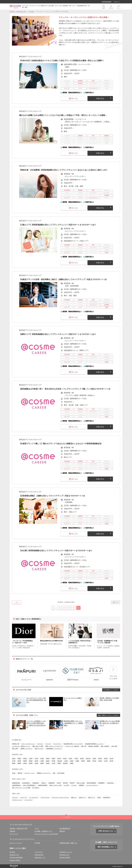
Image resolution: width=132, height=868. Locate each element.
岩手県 (36, 758)
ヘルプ (37, 828)
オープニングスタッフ (92, 785)
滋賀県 (48, 761)
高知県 (25, 763)
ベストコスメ (39, 852)
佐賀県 (36, 763)
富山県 (111, 758)
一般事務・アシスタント (26, 749)
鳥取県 (83, 761)
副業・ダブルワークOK (55, 785)
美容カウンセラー (39, 749)
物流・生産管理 (105, 746)
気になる (75, 98)
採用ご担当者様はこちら (106, 847)
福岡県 (31, 763)
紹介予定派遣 (61, 773)
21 (78, 608)
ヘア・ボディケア (34, 797)
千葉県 (76, 758)
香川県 (111, 761)
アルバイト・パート (30, 773)
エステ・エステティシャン (28, 744)
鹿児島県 (65, 763)
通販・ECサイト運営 (38, 746)
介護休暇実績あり (17, 785)
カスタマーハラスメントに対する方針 (46, 834)
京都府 (72, 761)
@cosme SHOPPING (16, 858)
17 (59, 608)
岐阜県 (36, 761)
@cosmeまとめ (64, 855)
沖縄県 (72, 763)
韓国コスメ (74, 797)
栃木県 (59, 758)
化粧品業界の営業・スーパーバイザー (73, 744)
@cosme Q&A (39, 855)
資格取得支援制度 (43, 785)
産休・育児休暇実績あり (30, 785)
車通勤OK (82, 785)
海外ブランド (92, 797)
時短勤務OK (101, 783)
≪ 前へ (16, 602)
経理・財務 (15, 749)
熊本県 (48, 763)
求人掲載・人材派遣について (44, 831)
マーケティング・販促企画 (72, 746)
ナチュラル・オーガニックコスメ (60, 797)
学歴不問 (72, 783)
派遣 (54, 773)
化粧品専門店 (107, 797)
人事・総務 (114, 746)
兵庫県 (77, 761)
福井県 (19, 761)
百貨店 (99, 797)
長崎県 (42, 763)
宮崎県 (59, 763)
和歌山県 (60, 761)
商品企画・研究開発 (94, 746)
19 (69, 608)
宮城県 (42, 758)
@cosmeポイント (40, 858)
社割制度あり (36, 783)
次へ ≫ (115, 602)
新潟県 (106, 758)
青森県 (19, 758)
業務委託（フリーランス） (44, 773)
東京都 (82, 758)
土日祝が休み (110, 783)
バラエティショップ (17, 800)
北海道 (14, 758)
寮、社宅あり (36, 788)
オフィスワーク (57, 744)
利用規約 (12, 831)
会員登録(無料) (106, 2)
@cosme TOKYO (15, 860)
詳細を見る (100, 98)
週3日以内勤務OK (91, 783)
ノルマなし (74, 785)
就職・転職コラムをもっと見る (107, 715)
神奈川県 (88, 758)
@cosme (12, 852)
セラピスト (40, 744)
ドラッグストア (28, 800)
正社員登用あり (26, 783)
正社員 (14, 773)
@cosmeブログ (15, 855)
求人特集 (37, 843)
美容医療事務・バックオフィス (54, 749)
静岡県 (25, 761)
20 (74, 608)
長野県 (100, 758)
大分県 (53, 763)
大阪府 (66, 761)
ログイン (117, 2)
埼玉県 (65, 758)
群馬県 (53, 758)
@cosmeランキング (66, 852)
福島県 (48, 758)
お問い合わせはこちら (106, 831)
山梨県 (94, 758)
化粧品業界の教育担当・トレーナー (94, 744)
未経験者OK (51, 783)
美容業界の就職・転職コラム (68, 843)
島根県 (89, 761)
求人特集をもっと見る (110, 690)
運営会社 (62, 831)
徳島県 (14, 763)
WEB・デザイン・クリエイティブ (54, 746)
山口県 (106, 761)
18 (64, 608)
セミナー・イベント (16, 843)
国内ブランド (83, 797)
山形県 (31, 758)
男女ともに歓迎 (81, 783)
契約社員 (20, 773)
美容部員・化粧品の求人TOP (19, 828)
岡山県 (94, 761)
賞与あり (44, 783)
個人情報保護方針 (65, 828)
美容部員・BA (16, 744)
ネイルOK (66, 785)
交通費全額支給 (16, 783)
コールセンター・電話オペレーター (21, 746)
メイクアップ (23, 797)
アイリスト (48, 744)
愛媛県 (19, 763)
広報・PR (84, 746)
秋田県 (25, 758)
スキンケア (15, 797)
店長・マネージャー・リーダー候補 (21, 788)
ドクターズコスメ (45, 797)
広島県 (100, 761)
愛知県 (31, 761)
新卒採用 (65, 783)
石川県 (14, 761)
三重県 (42, 761)
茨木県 (70, 758)
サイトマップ (14, 834)
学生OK (59, 783)
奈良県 (53, 761)
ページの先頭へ (66, 817)
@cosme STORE (65, 858)
